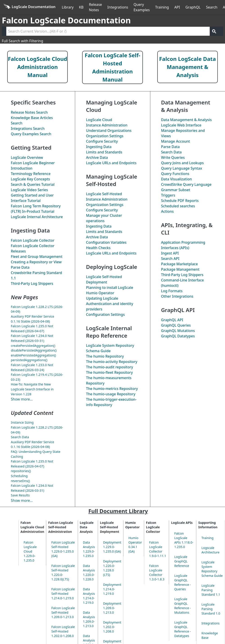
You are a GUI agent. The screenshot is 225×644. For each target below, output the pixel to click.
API (177, 7)
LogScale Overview (27, 157)
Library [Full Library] (68, 7)
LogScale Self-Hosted (104, 194)
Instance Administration (107, 125)
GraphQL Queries (176, 325)
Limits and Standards (104, 152)
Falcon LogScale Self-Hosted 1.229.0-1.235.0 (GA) (63, 549)
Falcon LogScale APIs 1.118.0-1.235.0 (184, 540)
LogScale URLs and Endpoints (111, 163)
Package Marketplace (179, 264)
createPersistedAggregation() (33, 346)
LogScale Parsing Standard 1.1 (211, 590)
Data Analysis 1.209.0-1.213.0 (89, 619)
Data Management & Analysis (186, 120)
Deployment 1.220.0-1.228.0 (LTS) (112, 568)
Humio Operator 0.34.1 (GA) (135, 545)
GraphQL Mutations (178, 331)
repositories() (21, 471)
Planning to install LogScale (110, 288)
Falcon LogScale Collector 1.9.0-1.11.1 (158, 549)
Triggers (168, 195)
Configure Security (102, 141)
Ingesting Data (99, 147)
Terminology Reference (31, 174)
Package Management (180, 269)
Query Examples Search (31, 134)
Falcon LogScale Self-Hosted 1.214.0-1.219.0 (63, 594)
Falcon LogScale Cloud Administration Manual (38, 67)
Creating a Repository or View (36, 262)
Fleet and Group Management (37, 257)
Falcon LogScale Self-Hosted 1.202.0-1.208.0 (63, 631)
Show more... (22, 399)
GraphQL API (172, 320)
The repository (109, 367)
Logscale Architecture (210, 550)
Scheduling (19, 476)
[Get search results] (214, 31)
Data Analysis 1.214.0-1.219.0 (89, 596)
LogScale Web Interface (181, 125)
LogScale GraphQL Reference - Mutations (182, 606)
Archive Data (97, 157)
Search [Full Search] (212, 7)
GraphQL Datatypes (178, 336)
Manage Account (175, 141)
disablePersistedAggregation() (34, 350)
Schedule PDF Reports (180, 201)
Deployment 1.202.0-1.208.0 (112, 627)
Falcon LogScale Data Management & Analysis (187, 67)
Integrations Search (28, 128)
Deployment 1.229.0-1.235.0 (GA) (112, 547)
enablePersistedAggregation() (33, 355)
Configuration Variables (106, 242)
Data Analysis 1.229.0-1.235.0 (89, 549)
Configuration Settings (105, 314)
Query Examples (142, 7)
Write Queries (173, 157)
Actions (167, 211)
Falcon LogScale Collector (33, 240)
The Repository (105, 356)
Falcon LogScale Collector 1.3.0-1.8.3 (157, 572)
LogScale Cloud (99, 120)
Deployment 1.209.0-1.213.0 (112, 608)
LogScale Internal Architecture (37, 217)
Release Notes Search (29, 112)
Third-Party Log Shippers (32, 283)
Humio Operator (100, 293)
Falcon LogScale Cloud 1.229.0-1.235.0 (30, 551)
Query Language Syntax (182, 168)
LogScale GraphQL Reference (182, 561)
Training (162, 7)
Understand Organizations (109, 131)
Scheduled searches (178, 206)
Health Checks (98, 248)
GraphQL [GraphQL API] (193, 7)
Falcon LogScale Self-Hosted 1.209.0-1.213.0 (63, 612)
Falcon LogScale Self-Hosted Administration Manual (113, 67)
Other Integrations (177, 296)
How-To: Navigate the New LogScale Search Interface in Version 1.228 (32, 389)
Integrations (118, 7)
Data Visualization (177, 179)
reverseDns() (20, 481)
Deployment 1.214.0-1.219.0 (112, 589)
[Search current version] (108, 31)
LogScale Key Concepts (30, 179)
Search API (170, 259)
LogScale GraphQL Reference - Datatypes (182, 629)
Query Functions (175, 174)
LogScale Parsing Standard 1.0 (211, 609)
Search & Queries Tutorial (33, 184)
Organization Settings (105, 136)
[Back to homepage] (30, 7)
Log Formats (172, 291)
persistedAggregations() (29, 360)
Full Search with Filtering (22, 41)
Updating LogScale (102, 298)
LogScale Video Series (29, 190)
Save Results (20, 495)
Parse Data (20, 267)
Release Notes (95, 7)
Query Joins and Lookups (182, 163)
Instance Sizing (22, 422)
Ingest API (170, 253)
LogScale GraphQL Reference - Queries (182, 582)
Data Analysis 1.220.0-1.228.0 (89, 572)
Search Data (20, 437)
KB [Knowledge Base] (81, 7)
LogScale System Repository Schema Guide (212, 569)
